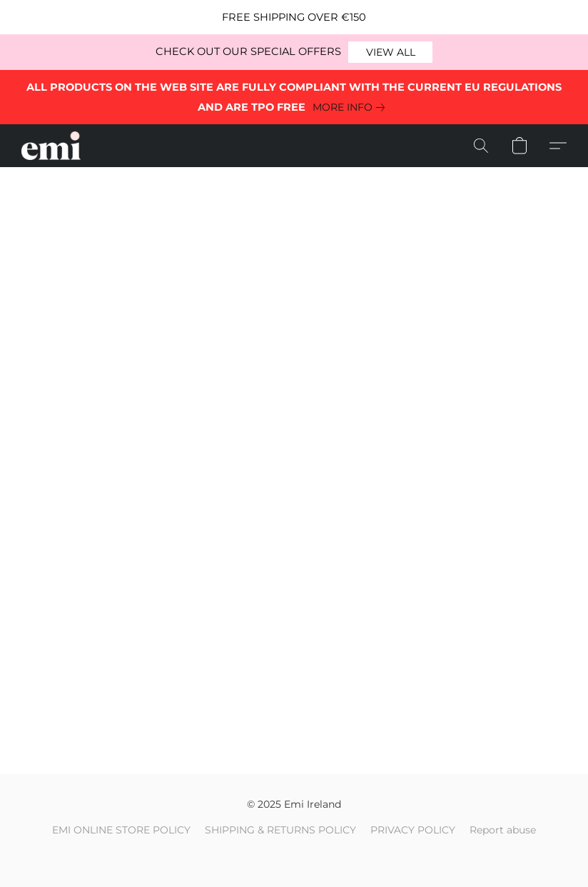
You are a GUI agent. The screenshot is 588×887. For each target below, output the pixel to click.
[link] (351, 107)
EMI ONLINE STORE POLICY (121, 830)
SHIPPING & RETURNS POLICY (280, 830)
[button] (390, 52)
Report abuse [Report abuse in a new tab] (503, 830)
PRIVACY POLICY (413, 830)
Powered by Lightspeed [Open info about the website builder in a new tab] (294, 856)
